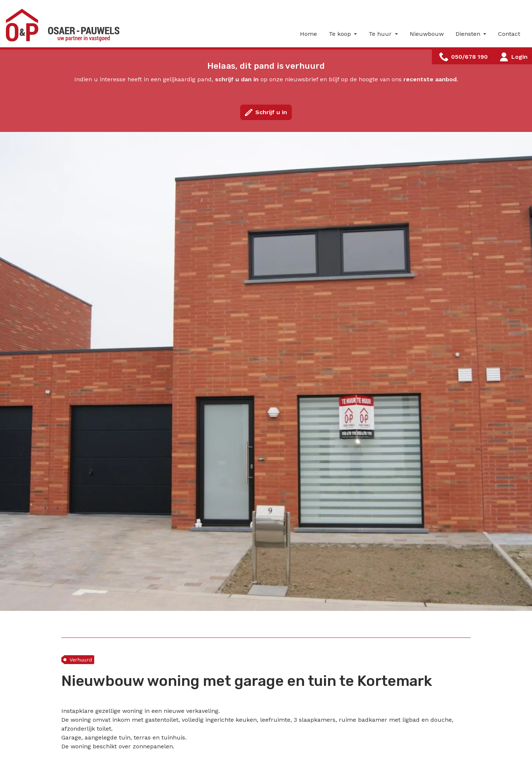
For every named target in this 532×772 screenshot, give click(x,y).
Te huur (381, 34)
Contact (509, 34)
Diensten (469, 34)
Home (308, 34)
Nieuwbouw (427, 34)
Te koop (341, 34)
